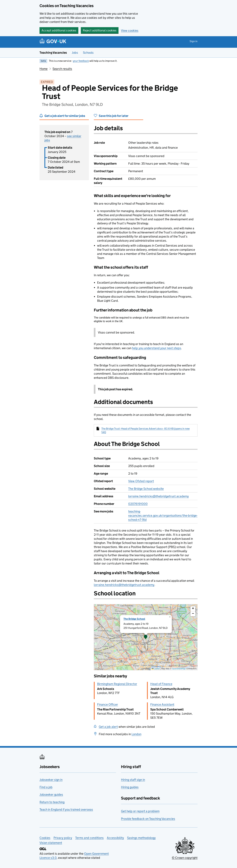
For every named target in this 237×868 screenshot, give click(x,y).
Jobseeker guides (51, 795)
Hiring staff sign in (133, 780)
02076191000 (138, 504)
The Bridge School (134, 619)
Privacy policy (63, 838)
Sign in (194, 41)
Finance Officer (108, 704)
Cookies (45, 838)
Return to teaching (52, 802)
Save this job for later (114, 116)
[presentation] (146, 637)
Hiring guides (130, 787)
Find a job (46, 787)
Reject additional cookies (100, 30)
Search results (62, 69)
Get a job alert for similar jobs (65, 116)
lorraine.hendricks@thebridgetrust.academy (158, 496)
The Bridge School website (146, 489)
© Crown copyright (185, 858)
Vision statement (51, 843)
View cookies (130, 31)
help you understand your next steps (157, 348)
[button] (146, 637)
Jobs (75, 53)
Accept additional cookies (59, 30)
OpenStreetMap (179, 669)
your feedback (81, 61)
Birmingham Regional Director (117, 684)
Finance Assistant (162, 704)
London (136, 734)
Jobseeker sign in (51, 780)
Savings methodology (141, 838)
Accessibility (115, 838)
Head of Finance (161, 684)
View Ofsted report (141, 481)
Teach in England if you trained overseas (66, 809)
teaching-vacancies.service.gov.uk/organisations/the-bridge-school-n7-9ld (163, 515)
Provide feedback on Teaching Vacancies (148, 819)
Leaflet (156, 669)
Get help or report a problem (140, 811)
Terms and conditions (89, 838)
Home (44, 69)
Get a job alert (108, 727)
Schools (88, 53)
